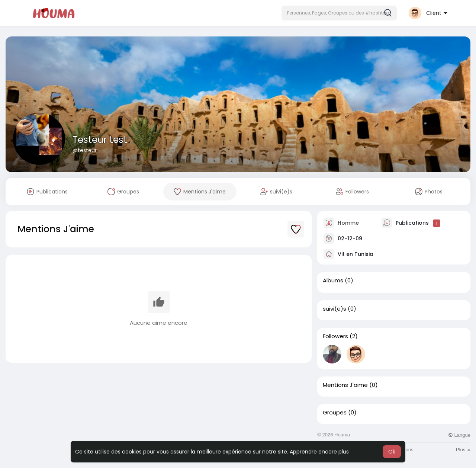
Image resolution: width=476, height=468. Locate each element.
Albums (333, 281)
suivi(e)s (335, 309)
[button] (339, 13)
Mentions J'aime (345, 385)
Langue (459, 435)
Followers (335, 336)
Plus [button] (463, 450)
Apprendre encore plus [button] (319, 452)
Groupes (335, 413)
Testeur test (100, 140)
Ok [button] (392, 452)
